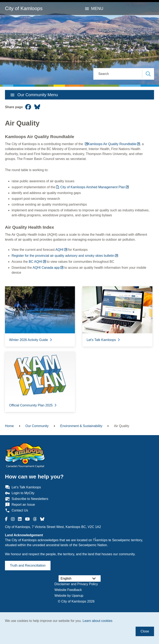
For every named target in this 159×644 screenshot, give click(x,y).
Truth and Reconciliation (28, 565)
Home (9, 426)
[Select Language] (80, 578)
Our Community (37, 426)
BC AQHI (36, 262)
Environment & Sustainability (81, 426)
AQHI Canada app (46, 268)
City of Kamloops (24, 8)
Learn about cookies (98, 621)
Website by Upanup (69, 596)
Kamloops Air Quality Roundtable (112, 144)
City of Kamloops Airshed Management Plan (93, 187)
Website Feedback (68, 590)
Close (145, 631)
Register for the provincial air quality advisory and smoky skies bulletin (63, 256)
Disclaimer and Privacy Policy (76, 584)
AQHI (59, 250)
